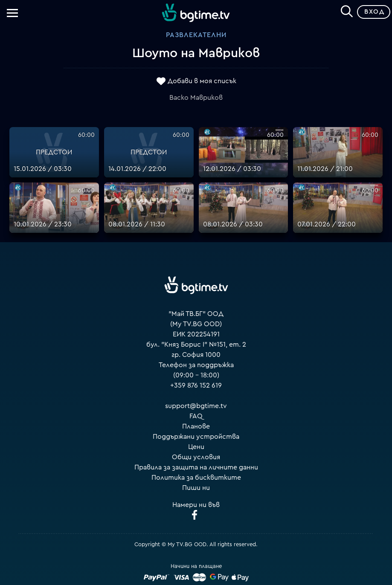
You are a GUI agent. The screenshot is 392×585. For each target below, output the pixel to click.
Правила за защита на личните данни (196, 467)
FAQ (196, 416)
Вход (374, 12)
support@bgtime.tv (196, 406)
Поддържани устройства (196, 437)
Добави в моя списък (202, 81)
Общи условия (196, 457)
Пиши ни (196, 488)
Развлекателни (196, 35)
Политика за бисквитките (196, 478)
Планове (196, 426)
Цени (196, 447)
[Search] (347, 10)
